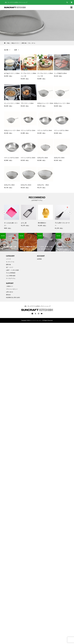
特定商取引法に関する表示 (13, 298)
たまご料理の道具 (11, 276)
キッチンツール (10, 262)
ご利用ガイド (10, 286)
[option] (12, 217)
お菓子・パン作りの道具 (12, 270)
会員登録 (39, 259)
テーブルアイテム (11, 278)
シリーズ (8, 259)
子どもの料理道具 (11, 273)
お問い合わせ (10, 292)
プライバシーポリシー (12, 289)
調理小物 (8, 265)
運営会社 (8, 295)
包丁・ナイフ (10, 267)
